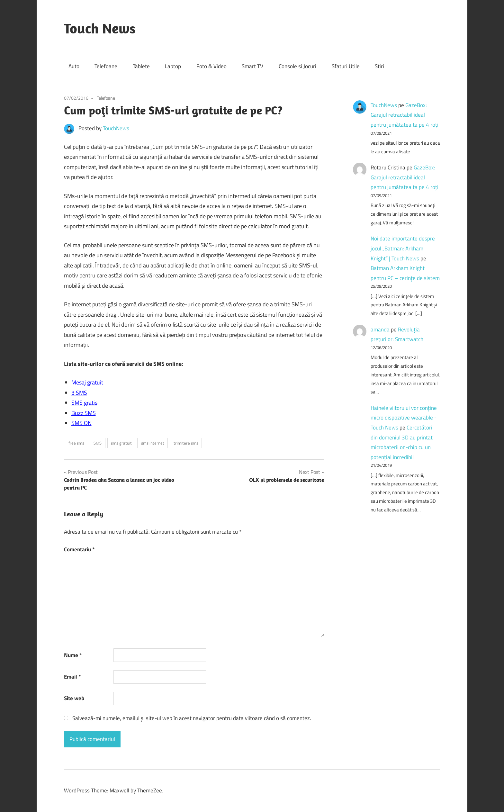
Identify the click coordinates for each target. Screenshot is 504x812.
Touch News (100, 28)
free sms (76, 443)
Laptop (173, 66)
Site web (74, 698)
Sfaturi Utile (346, 66)
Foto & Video (212, 66)
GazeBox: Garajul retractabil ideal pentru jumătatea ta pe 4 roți (405, 115)
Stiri (379, 66)
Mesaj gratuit (87, 382)
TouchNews (116, 128)
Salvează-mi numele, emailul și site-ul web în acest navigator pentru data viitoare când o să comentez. (192, 718)
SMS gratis (84, 403)
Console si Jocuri (297, 66)
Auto (74, 66)
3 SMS (79, 393)
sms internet (153, 443)
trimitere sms (186, 443)
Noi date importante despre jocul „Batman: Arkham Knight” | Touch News (403, 248)
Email (72, 677)
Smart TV (252, 66)
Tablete (141, 66)
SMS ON (81, 423)
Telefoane (106, 66)
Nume (73, 655)
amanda (380, 329)
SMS (98, 443)
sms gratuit (121, 443)
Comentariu (79, 549)
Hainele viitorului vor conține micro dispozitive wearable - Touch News (404, 418)
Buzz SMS (84, 413)
